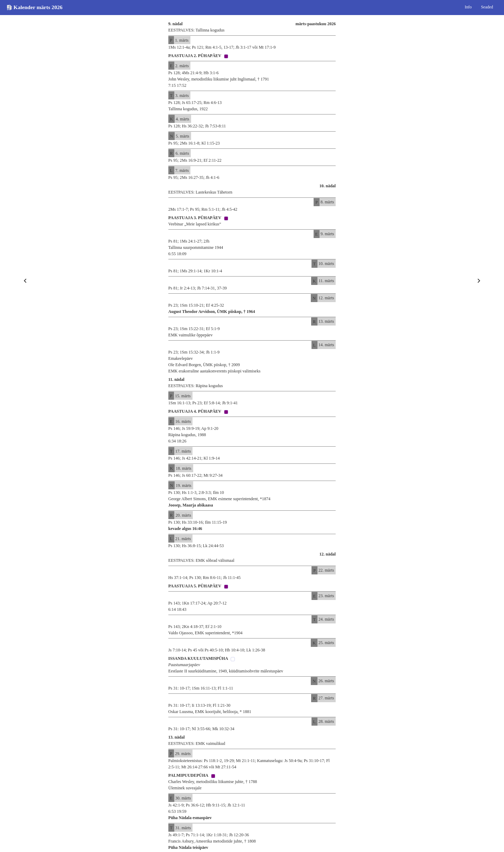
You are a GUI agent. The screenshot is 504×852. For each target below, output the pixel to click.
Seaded (487, 7)
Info (468, 7)
